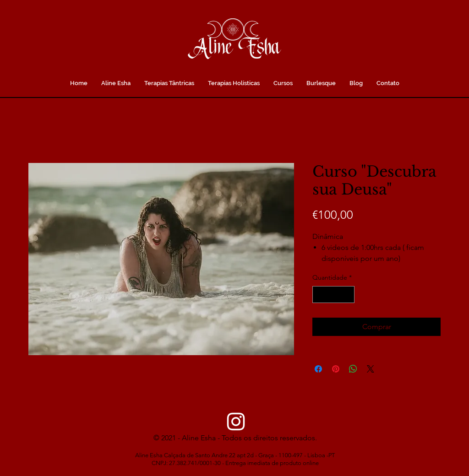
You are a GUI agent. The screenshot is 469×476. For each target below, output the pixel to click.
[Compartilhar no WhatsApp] (353, 369)
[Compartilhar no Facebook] (318, 369)
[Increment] (347, 295)
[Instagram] (236, 422)
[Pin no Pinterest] (336, 369)
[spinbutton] (333, 295)
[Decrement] (319, 295)
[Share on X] (371, 369)
